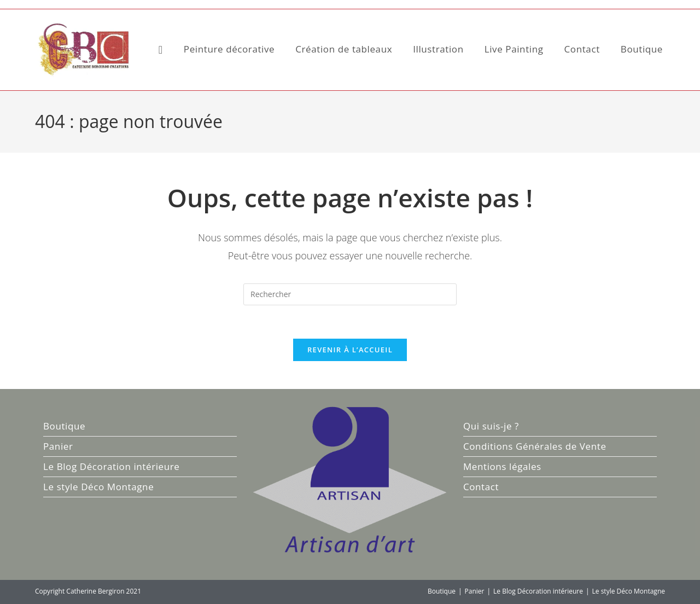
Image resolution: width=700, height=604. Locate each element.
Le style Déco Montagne (98, 487)
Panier (58, 446)
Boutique (64, 426)
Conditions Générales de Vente (535, 446)
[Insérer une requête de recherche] (350, 294)
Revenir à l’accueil (350, 350)
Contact (481, 487)
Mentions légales (502, 466)
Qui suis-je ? (491, 426)
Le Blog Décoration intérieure (111, 466)
